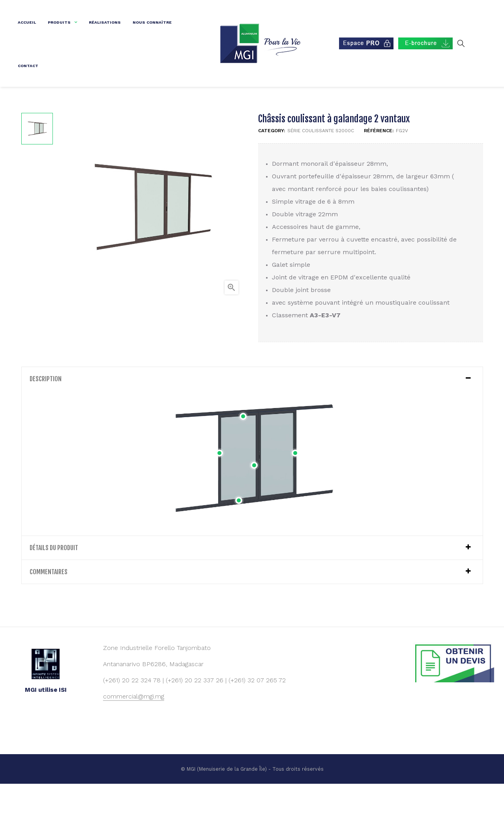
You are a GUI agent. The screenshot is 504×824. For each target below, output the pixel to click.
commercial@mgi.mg (134, 736)
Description (46, 419)
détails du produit (54, 587)
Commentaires (49, 611)
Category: (272, 170)
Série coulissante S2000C (321, 170)
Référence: (379, 170)
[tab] (252, 419)
